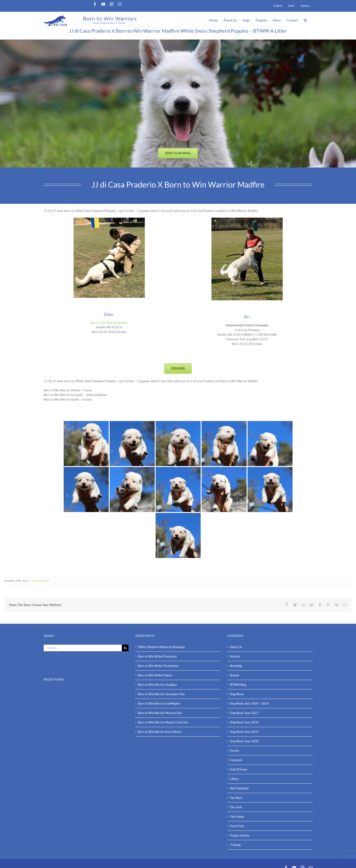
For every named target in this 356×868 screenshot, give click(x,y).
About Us (236, 647)
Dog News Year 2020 (244, 741)
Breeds (235, 675)
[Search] (125, 648)
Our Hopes (237, 817)
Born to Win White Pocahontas (158, 666)
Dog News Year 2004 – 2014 (249, 703)
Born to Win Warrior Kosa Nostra (160, 732)
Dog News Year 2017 (244, 713)
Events (235, 751)
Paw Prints (237, 826)
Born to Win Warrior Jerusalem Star (162, 694)
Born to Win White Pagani (155, 675)
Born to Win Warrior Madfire (109, 323)
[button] (305, 20)
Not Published (40, 581)
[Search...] (83, 648)
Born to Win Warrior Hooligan (158, 685)
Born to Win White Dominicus (158, 656)
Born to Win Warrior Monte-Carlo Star (163, 722)
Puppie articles (240, 835)
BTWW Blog (238, 685)
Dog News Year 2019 (244, 732)
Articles (235, 656)
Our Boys (236, 798)
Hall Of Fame (239, 769)
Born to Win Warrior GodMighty (159, 703)
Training (235, 845)
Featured (236, 760)
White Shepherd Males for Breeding (161, 647)
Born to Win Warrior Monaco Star (160, 713)
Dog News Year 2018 (244, 722)
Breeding (236, 666)
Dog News (237, 694)
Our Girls (236, 807)
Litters (234, 779)
